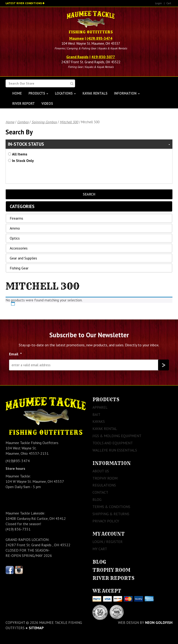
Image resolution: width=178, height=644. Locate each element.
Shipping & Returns (111, 514)
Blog (97, 499)
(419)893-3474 (18, 461)
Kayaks (99, 421)
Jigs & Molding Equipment (117, 436)
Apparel (100, 407)
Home (17, 93)
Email (15, 354)
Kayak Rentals (95, 93)
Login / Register (108, 542)
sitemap (36, 628)
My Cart (100, 549)
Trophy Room (105, 478)
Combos (23, 122)
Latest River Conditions (24, 3)
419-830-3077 (103, 57)
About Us (101, 471)
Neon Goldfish (159, 622)
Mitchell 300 (69, 122)
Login (158, 3)
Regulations (104, 485)
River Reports (113, 578)
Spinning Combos (44, 122)
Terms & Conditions (111, 507)
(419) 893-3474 (99, 38)
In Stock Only (23, 161)
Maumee (77, 38)
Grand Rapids (77, 57)
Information (127, 93)
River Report (24, 103)
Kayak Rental (105, 429)
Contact (100, 492)
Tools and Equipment (113, 443)
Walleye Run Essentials (115, 450)
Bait (96, 414)
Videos (47, 103)
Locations (65, 93)
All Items (20, 154)
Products (38, 93)
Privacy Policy (106, 521)
